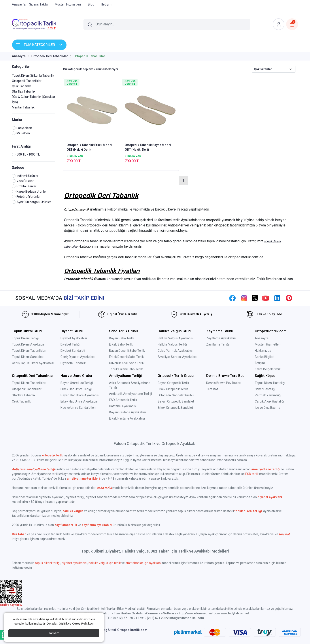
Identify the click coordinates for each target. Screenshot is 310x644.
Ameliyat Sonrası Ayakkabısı (177, 357)
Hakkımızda (263, 351)
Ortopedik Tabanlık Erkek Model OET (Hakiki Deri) (89, 147)
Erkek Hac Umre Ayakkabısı (79, 401)
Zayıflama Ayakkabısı (221, 338)
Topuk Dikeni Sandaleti (28, 357)
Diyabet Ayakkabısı (74, 338)
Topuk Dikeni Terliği (25, 338)
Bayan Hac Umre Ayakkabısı (80, 395)
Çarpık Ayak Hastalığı (269, 401)
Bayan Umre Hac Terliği (77, 383)
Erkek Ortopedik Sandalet (175, 408)
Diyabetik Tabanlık (73, 363)
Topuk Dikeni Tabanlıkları (29, 351)
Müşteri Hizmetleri (268, 344)
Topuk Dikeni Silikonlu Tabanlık (33, 76)
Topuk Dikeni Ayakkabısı (29, 344)
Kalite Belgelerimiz (268, 369)
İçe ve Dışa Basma (267, 408)
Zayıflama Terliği (218, 344)
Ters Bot (212, 389)
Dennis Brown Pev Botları (224, 383)
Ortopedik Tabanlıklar (27, 81)
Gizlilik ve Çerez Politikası (76, 624)
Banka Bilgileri (265, 357)
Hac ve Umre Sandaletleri (78, 408)
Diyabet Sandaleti (73, 351)
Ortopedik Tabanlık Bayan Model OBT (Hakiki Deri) (148, 147)
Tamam (54, 633)
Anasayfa (262, 338)
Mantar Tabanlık (23, 107)
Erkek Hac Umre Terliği (76, 389)
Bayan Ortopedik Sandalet (176, 401)
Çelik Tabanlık (21, 86)
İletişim (260, 363)
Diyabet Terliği (70, 344)
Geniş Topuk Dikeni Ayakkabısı (33, 363)
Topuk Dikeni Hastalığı (270, 383)
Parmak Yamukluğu (269, 395)
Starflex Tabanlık (24, 91)
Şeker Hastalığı (265, 389)
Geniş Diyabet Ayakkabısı (78, 357)
